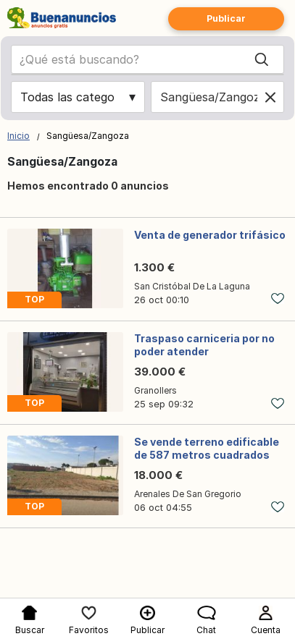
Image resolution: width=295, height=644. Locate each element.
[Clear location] (270, 97)
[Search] (262, 59)
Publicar (226, 18)
